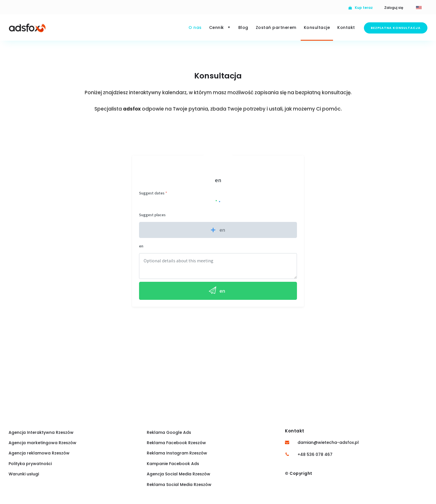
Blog (243, 27)
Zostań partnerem (276, 27)
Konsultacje (317, 27)
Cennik (220, 27)
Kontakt (346, 27)
